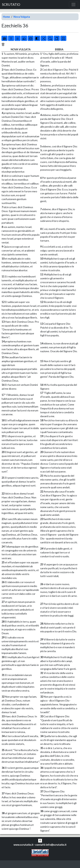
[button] (40, 840)
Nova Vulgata (22, 17)
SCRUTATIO (11, 5)
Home (6, 17)
